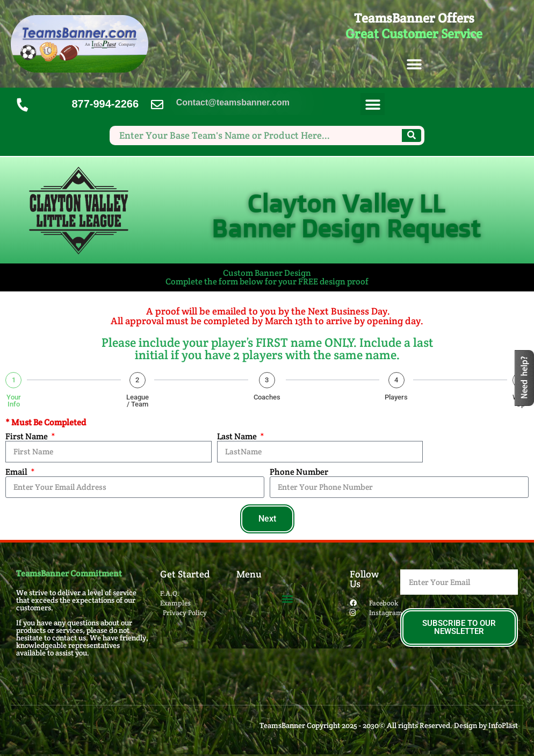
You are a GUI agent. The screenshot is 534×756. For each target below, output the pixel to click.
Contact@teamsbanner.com (233, 102)
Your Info (14, 401)
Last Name (238, 437)
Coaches (267, 397)
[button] (414, 65)
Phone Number (299, 472)
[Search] (412, 135)
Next (267, 519)
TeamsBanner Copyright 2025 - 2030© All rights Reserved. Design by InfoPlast (389, 725)
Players (396, 397)
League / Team (138, 401)
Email (17, 472)
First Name (27, 437)
